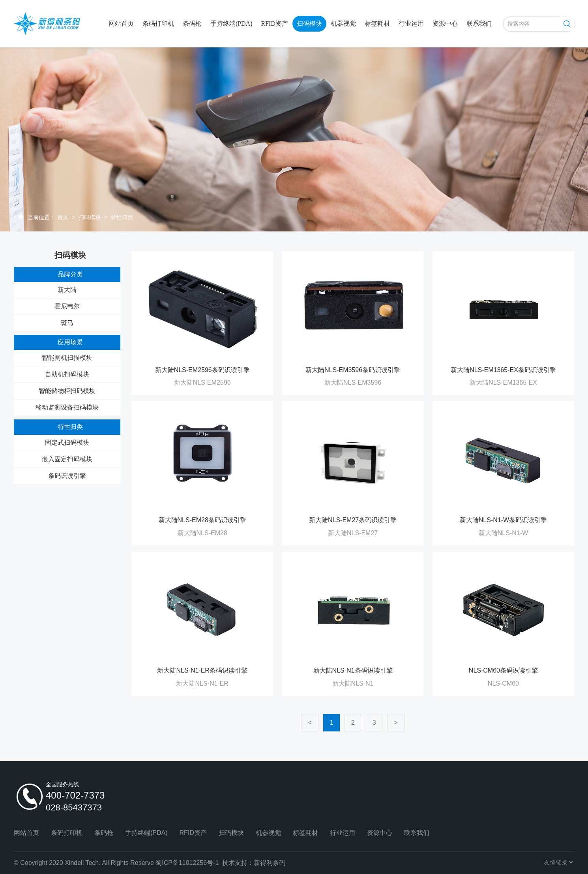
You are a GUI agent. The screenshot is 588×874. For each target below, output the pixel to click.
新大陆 (67, 290)
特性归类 (122, 217)
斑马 (67, 323)
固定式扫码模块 (67, 443)
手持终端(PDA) (231, 23)
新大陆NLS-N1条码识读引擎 (353, 670)
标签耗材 (377, 23)
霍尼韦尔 (67, 306)
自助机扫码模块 (67, 374)
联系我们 (479, 23)
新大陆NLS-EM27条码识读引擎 (353, 520)
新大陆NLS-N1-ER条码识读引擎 (202, 670)
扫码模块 (309, 23)
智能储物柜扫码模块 (67, 391)
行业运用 (411, 23)
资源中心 (445, 23)
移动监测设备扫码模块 (67, 407)
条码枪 (192, 23)
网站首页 (121, 23)
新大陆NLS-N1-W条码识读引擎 (503, 520)
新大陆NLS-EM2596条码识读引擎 (202, 370)
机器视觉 (343, 23)
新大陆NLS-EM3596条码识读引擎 (353, 370)
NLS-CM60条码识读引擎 (503, 670)
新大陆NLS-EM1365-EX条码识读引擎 (503, 370)
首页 (63, 217)
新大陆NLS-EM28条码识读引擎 (202, 520)
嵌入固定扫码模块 (67, 459)
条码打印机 (158, 23)
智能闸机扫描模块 (67, 358)
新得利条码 (270, 863)
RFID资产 (275, 23)
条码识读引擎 (67, 476)
